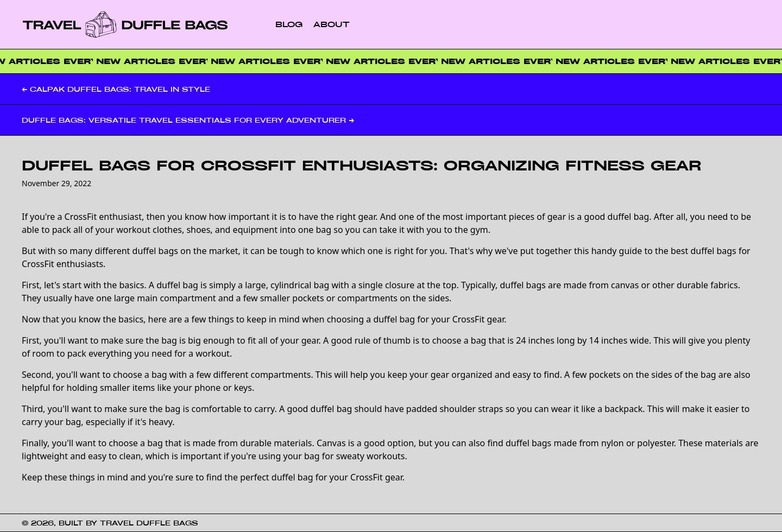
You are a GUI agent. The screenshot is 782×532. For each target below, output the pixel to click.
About (332, 24)
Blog (289, 24)
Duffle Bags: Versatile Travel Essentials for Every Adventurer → (188, 120)
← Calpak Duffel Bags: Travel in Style (116, 89)
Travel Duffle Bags (149, 523)
